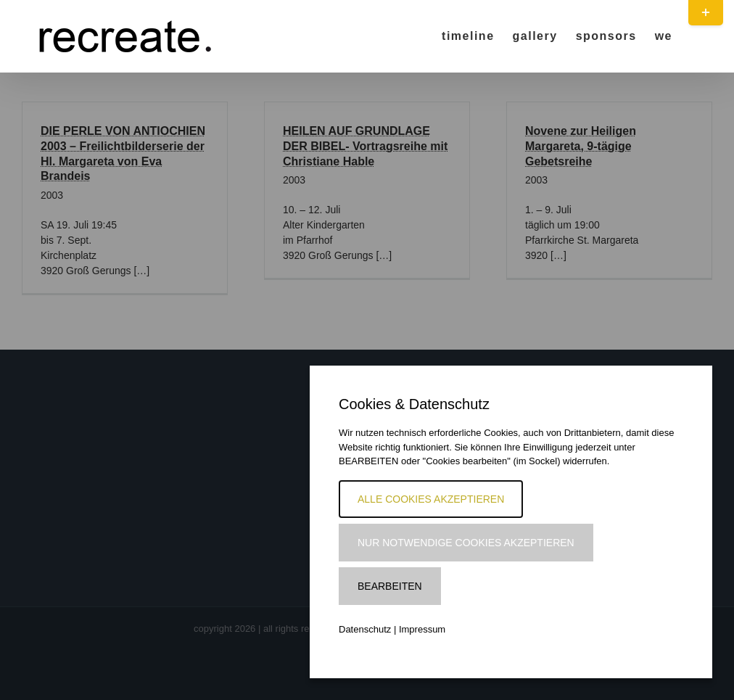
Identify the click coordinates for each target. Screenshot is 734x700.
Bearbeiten (390, 586)
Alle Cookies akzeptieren (431, 499)
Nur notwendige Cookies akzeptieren (466, 543)
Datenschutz (365, 629)
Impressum (422, 629)
